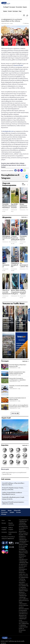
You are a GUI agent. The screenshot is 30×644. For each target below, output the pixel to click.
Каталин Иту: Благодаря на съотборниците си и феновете (17, 379)
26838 (11, 242)
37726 (21, 298)
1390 (19, 375)
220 (19, 408)
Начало (3, 510)
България (12, 7)
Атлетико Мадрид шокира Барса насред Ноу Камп (18, 366)
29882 (13, 271)
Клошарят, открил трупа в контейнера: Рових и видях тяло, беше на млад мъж (24, 238)
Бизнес (25, 7)
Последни (5, 361)
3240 (4, 271)
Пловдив (6, 7)
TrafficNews (26, 23)
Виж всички (24, 184)
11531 (4, 298)
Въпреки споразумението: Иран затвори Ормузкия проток (17, 373)
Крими (5, 11)
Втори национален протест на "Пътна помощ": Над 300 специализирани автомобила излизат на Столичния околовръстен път (25, 206)
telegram (22, 170)
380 (19, 389)
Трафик (12, 512)
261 (12, 212)
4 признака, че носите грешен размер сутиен (19, 386)
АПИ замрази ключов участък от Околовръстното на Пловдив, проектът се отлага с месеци (8, 238)
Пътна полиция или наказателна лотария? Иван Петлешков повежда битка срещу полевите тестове (8, 321)
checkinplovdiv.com (8, 131)
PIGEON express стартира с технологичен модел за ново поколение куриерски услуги (21, 349)
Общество (17, 510)
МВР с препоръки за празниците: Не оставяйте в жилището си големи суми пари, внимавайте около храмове (6, 265)
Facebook (16, 170)
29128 (21, 244)
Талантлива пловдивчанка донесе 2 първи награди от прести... (13, 498)
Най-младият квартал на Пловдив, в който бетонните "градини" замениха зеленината (8, 348)
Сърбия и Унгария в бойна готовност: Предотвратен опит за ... (12, 494)
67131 (11, 357)
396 (19, 368)
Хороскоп (5, 445)
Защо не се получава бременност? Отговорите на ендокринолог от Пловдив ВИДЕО (7, 292)
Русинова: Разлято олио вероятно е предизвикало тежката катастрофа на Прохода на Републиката (7, 206)
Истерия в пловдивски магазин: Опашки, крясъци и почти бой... (13, 489)
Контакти (4, 532)
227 (19, 381)
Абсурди (4, 514)
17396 (13, 244)
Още (20, 11)
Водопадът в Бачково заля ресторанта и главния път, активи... (13, 503)
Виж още (15, 413)
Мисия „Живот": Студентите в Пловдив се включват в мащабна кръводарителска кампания (17, 292)
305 (28, 210)
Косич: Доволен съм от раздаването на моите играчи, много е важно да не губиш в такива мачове (19, 407)
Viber (19, 170)
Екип (10, 520)
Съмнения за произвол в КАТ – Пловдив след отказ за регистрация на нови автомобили (15, 265)
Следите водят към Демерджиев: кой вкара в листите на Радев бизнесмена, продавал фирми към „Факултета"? (16, 238)
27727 (11, 330)
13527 (24, 357)
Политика (19, 7)
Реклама (4, 523)
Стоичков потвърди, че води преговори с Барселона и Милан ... (13, 484)
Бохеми (19, 512)
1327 (19, 296)
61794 (11, 439)
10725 (28, 269)
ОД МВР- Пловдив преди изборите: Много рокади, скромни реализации (21, 323)
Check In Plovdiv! (18, 65)
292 (19, 401)
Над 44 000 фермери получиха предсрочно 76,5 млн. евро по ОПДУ (15, 206)
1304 (4, 212)
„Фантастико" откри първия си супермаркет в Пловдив (12, 437)
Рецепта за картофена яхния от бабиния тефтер (18, 399)
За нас (3, 520)
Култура (15, 11)
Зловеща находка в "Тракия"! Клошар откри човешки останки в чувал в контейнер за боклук (23, 292)
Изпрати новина (29, 315)
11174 (24, 330)
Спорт (10, 11)
